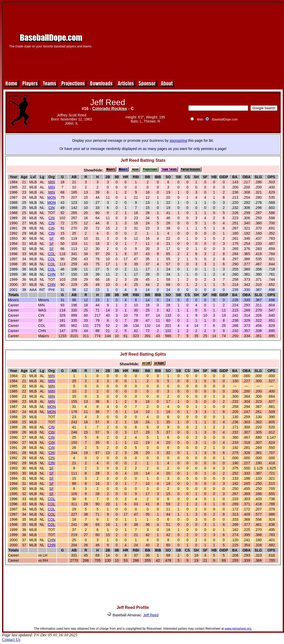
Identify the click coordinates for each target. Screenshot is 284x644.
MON (52, 197)
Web (200, 119)
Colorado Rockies (110, 109)
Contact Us (11, 640)
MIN (52, 182)
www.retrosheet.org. (239, 629)
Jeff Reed (151, 615)
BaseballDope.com (225, 119)
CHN (52, 274)
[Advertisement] (190, 40)
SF (52, 238)
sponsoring (178, 140)
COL (52, 254)
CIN (52, 208)
